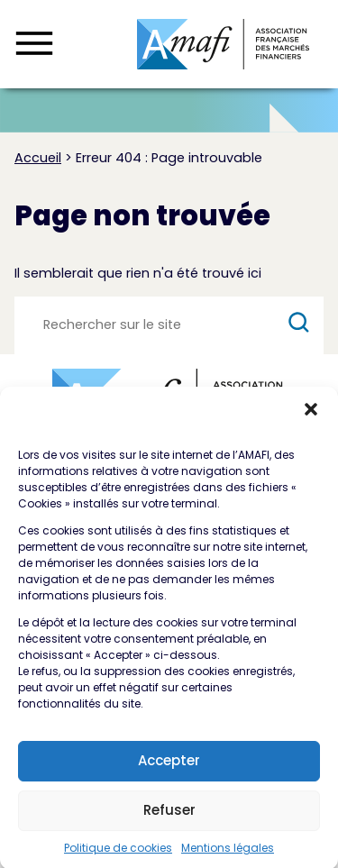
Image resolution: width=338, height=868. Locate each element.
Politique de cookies (118, 855)
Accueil (38, 158)
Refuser (169, 817)
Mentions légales (228, 855)
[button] (311, 416)
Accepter (169, 767)
